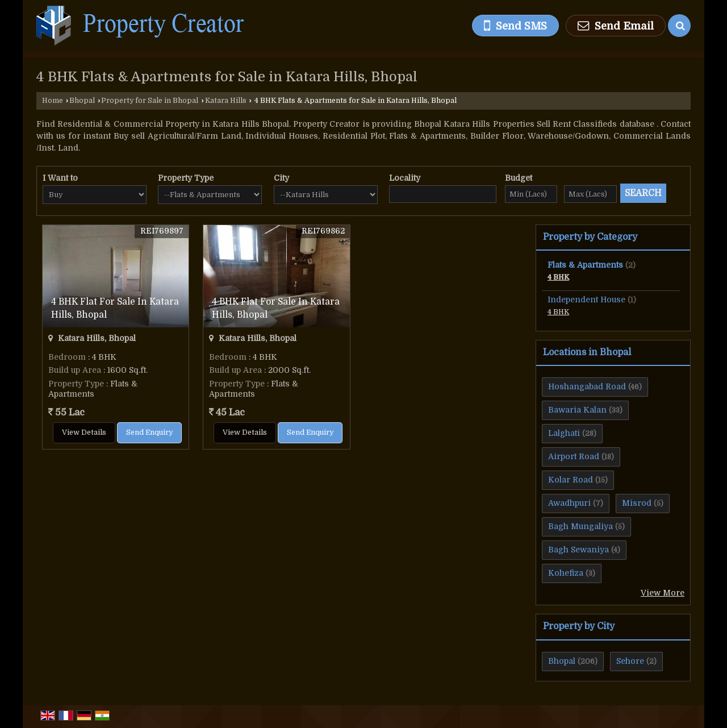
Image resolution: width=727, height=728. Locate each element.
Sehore (630, 661)
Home (53, 101)
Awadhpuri (569, 503)
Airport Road (574, 456)
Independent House (586, 299)
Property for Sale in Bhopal (150, 101)
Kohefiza (566, 573)
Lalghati (564, 433)
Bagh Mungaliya (580, 526)
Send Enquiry (149, 432)
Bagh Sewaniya (578, 550)
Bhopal (82, 101)
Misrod (637, 503)
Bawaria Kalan (577, 410)
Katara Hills (226, 101)
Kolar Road (571, 480)
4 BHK (558, 277)
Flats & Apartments (585, 265)
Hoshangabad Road (587, 386)
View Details (84, 432)
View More (663, 593)
